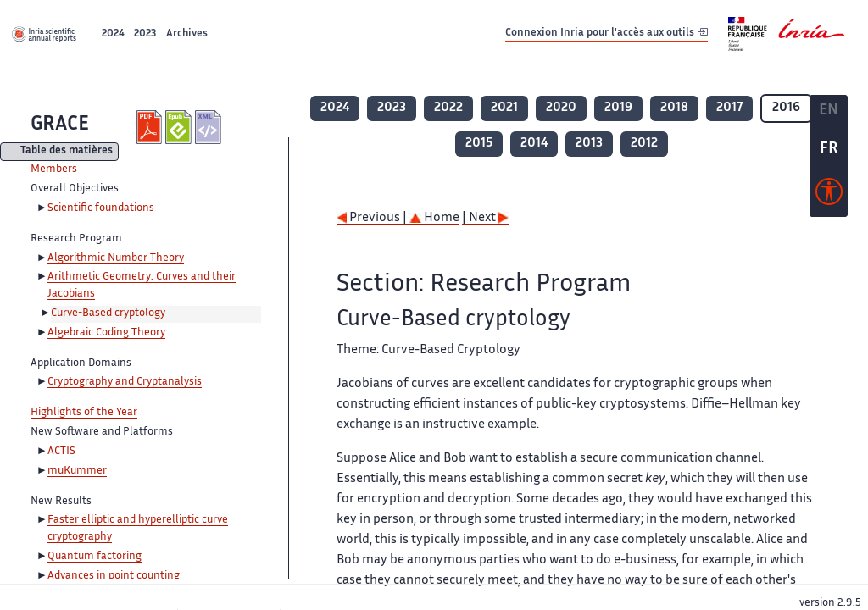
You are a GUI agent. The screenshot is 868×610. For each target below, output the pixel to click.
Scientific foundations (101, 208)
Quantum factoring (95, 557)
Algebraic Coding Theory (106, 333)
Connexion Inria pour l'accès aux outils (606, 33)
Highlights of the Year (84, 413)
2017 (729, 108)
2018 (674, 108)
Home (434, 218)
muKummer (77, 471)
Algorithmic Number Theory (116, 258)
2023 (145, 34)
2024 (113, 34)
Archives (187, 34)
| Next (485, 218)
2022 (448, 108)
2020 (561, 108)
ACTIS (61, 452)
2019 (618, 108)
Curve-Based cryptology (108, 313)
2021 (504, 108)
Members (54, 169)
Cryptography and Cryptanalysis (125, 382)
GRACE (60, 125)
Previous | (373, 218)
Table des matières (67, 152)
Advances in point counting (114, 576)
